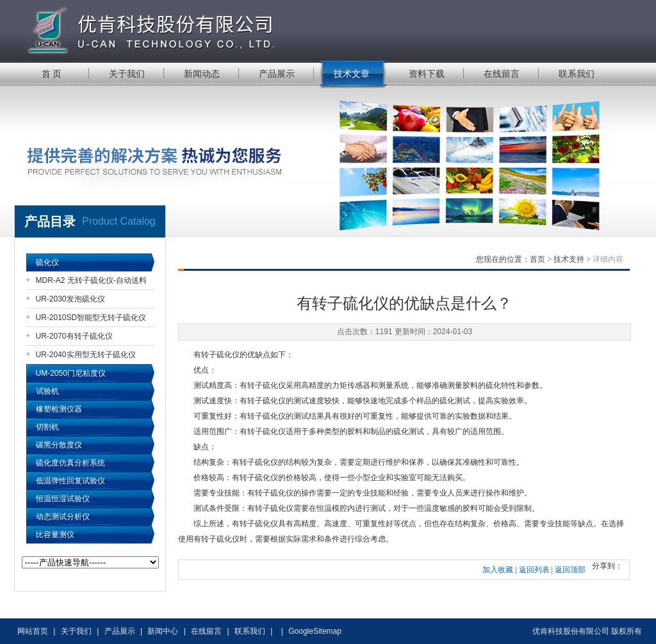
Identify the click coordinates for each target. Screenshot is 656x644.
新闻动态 (202, 74)
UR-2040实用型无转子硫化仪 (86, 355)
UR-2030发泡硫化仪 (70, 299)
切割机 (47, 427)
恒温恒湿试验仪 (63, 499)
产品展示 (277, 74)
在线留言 (502, 74)
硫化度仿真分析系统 (70, 463)
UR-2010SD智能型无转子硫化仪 (91, 318)
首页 (537, 259)
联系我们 (577, 74)
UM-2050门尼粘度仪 (71, 373)
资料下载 (427, 74)
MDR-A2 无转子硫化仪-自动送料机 (91, 283)
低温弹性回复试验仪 (70, 481)
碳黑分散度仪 (59, 445)
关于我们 (127, 74)
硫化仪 (47, 262)
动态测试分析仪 (63, 517)
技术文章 (352, 74)
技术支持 (569, 259)
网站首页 (33, 631)
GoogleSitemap (315, 631)
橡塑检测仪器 (59, 409)
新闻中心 (163, 631)
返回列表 (534, 570)
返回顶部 (570, 570)
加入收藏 (498, 570)
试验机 (47, 391)
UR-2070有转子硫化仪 (74, 336)
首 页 (52, 74)
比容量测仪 (55, 535)
